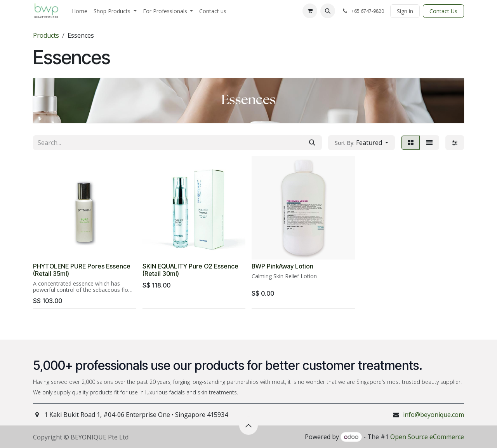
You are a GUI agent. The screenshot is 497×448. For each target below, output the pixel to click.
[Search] (312, 143)
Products (46, 35)
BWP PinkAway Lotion (282, 266)
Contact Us (443, 11)
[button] (328, 11)
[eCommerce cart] (310, 11)
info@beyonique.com (434, 415)
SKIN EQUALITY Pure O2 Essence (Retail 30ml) (190, 270)
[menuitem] (80, 11)
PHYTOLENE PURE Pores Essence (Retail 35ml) (82, 270)
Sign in (405, 11)
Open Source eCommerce (427, 437)
